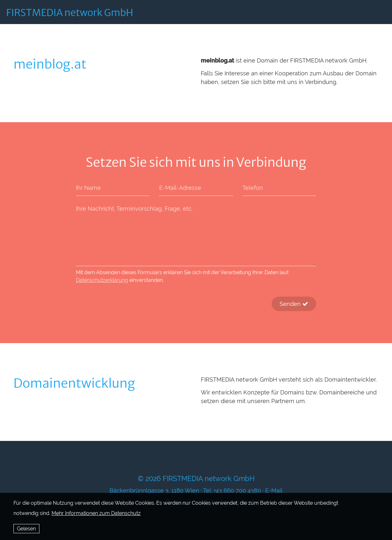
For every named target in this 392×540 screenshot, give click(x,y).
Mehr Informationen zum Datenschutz (96, 513)
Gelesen (26, 529)
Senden (294, 304)
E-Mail (274, 490)
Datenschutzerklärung (102, 280)
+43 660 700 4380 (237, 490)
